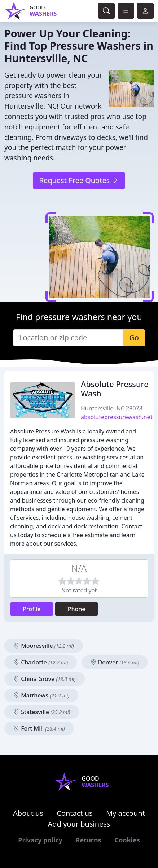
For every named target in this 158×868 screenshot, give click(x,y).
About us (28, 813)
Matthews (41, 695)
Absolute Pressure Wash (115, 389)
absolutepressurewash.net (117, 417)
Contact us (75, 813)
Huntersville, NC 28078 (112, 408)
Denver (115, 662)
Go (134, 338)
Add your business (79, 824)
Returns (89, 840)
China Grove (45, 679)
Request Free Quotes (79, 180)
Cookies (127, 840)
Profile (32, 609)
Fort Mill (39, 728)
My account (126, 813)
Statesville (42, 712)
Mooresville (44, 646)
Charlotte (41, 662)
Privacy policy (40, 840)
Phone (77, 609)
